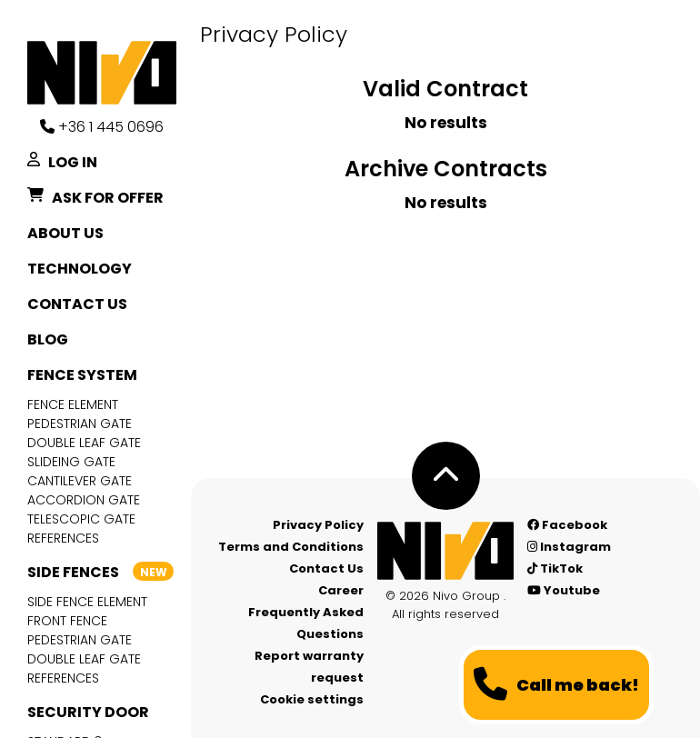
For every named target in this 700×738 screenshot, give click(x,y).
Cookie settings (312, 699)
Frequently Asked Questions (306, 623)
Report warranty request (309, 667)
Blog (48, 339)
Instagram (569, 547)
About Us (65, 233)
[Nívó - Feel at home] (445, 551)
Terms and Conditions (291, 547)
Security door (88, 712)
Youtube (564, 590)
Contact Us (77, 304)
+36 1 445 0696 (102, 127)
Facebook (567, 525)
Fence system (82, 375)
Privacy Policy (318, 525)
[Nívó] (109, 73)
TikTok (555, 568)
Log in (62, 163)
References (63, 538)
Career (341, 590)
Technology (80, 269)
